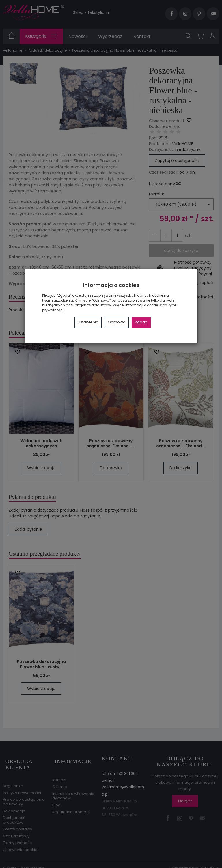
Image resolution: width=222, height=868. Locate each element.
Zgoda (141, 322)
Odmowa (117, 322)
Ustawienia (88, 322)
